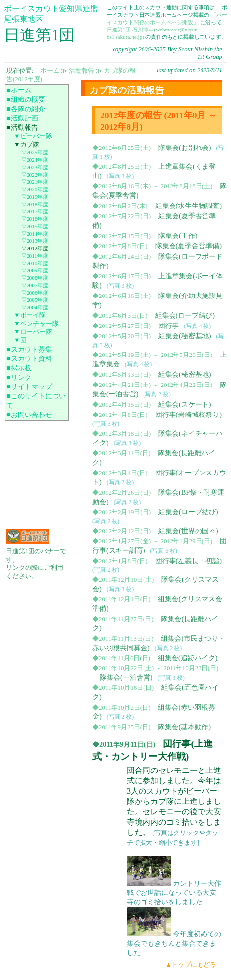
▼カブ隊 (27, 145)
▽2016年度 (35, 219)
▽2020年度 (35, 189)
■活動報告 (22, 127)
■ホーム (19, 90)
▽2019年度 (35, 197)
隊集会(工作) (178, 236)
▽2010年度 (35, 263)
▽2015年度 (35, 226)
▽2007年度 (35, 285)
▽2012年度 (35, 248)
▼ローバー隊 (33, 332)
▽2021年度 (35, 182)
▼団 (20, 340)
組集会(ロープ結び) (185, 315)
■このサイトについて (36, 401)
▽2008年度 (35, 278)
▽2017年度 (35, 211)
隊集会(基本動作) (184, 727)
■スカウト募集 (29, 349)
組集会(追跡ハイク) (188, 658)
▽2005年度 (35, 300)
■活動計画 (22, 118)
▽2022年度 (35, 175)
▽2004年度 (35, 307)
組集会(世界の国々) (188, 531)
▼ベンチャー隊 (36, 324)
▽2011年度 (35, 256)
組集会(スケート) (185, 404)
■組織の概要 (26, 99)
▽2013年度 (35, 241)
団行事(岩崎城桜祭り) (189, 415)
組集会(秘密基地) (185, 336)
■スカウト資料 (29, 358)
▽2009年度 (35, 270)
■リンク (19, 377)
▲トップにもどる (191, 965)
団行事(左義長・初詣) (189, 561)
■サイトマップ (29, 386)
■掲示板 (19, 368)
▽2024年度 (35, 160)
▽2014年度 (35, 234)
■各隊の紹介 (26, 109)
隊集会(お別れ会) (185, 148)
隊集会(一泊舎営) (126, 677)
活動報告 (82, 71)
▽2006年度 (35, 293)
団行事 (169, 326)
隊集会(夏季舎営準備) (189, 246)
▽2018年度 (35, 204)
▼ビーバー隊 (33, 136)
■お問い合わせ (29, 415)
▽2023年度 (35, 167)
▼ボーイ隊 (30, 315)
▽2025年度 (35, 152)
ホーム (50, 71)
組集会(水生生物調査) (189, 206)
